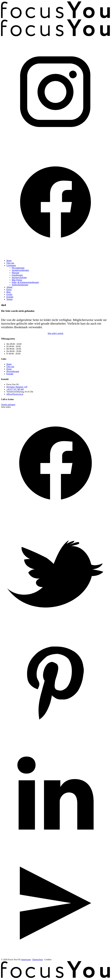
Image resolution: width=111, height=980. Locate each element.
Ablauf (9, 287)
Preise (9, 290)
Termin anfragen (8, 405)
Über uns (10, 263)
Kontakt (10, 297)
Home (9, 261)
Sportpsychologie (19, 277)
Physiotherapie (18, 268)
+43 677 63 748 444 (15, 389)
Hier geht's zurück (56, 333)
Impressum (26, 960)
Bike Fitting (17, 280)
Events (9, 294)
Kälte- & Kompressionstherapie (25, 282)
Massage (15, 273)
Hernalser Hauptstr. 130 (17, 387)
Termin (9, 299)
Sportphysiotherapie (20, 270)
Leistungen (11, 265)
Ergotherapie (17, 275)
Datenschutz (38, 960)
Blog (8, 292)
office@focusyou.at (15, 394)
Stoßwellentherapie (20, 285)
